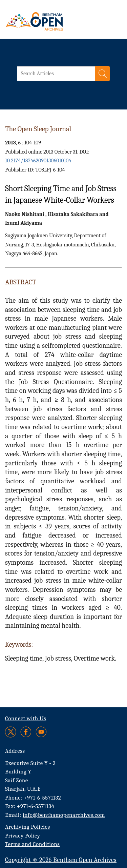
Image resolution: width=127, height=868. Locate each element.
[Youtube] (41, 732)
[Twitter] (11, 732)
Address (15, 751)
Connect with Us (26, 718)
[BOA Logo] (52, 21)
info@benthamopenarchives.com (64, 815)
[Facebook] (26, 732)
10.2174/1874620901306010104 (38, 161)
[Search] (103, 74)
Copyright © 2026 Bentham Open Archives (61, 860)
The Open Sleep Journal (38, 129)
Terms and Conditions (32, 844)
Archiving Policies (28, 827)
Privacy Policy (23, 836)
